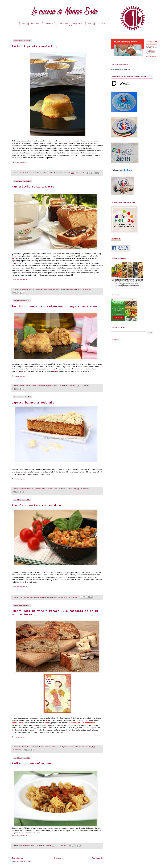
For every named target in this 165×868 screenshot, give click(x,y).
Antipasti (21, 173)
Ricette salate (35, 24)
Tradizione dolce (40, 489)
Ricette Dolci (49, 24)
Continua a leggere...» (19, 162)
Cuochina (85, 720)
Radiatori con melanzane (31, 764)
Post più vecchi (97, 858)
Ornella (21, 723)
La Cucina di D (101, 24)
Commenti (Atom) (24, 862)
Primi (20, 597)
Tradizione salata (47, 173)
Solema (66, 173)
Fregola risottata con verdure (36, 506)
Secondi (33, 386)
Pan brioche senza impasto (33, 187)
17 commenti (73, 597)
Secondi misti (37, 173)
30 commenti (17, 750)
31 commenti (87, 289)
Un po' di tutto (78, 24)
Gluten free (31, 489)
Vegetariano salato (53, 289)
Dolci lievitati (23, 289)
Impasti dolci (31, 289)
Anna (14, 723)
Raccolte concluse (44, 747)
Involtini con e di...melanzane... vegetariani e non (55, 306)
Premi (89, 24)
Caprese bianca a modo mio (33, 403)
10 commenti (80, 173)
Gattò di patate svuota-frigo (35, 47)
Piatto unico (28, 173)
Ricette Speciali (63, 24)
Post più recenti (18, 858)
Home (23, 24)
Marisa (55, 371)
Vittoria (47, 723)
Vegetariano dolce (41, 289)
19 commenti (85, 489)
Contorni (28, 386)
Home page (57, 858)
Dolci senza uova (33, 747)
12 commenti (62, 846)
